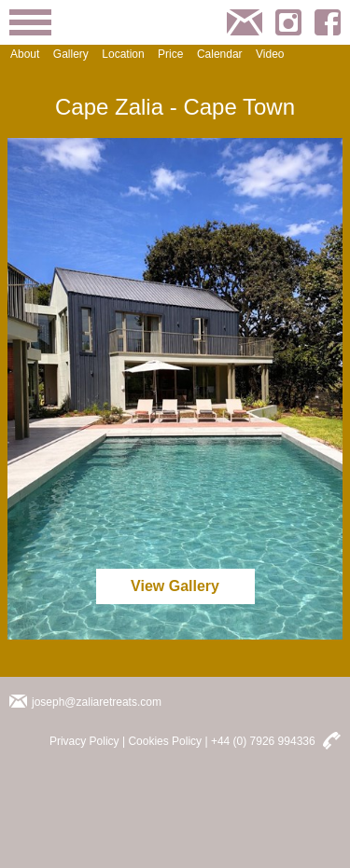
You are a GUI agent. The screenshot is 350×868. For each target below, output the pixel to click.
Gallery (71, 54)
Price (170, 54)
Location (123, 54)
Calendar (220, 54)
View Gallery (175, 586)
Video (270, 54)
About (25, 54)
